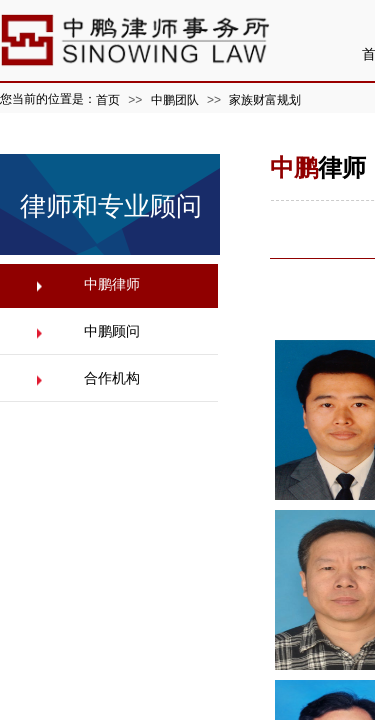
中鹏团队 (175, 100)
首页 (108, 100)
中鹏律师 (112, 284)
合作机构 (112, 378)
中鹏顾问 (112, 331)
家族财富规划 (265, 100)
